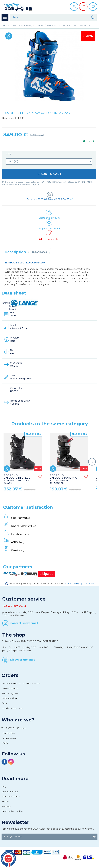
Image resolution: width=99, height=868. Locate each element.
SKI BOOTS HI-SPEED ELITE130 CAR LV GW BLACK (17, 479)
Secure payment (10, 693)
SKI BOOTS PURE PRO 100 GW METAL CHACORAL (64, 479)
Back (4, 703)
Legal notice (8, 733)
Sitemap (6, 806)
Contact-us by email (24, 623)
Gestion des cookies (12, 811)
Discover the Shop (23, 660)
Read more (15, 778)
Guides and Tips (10, 792)
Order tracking (9, 698)
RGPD (5, 743)
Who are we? (18, 720)
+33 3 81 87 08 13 (14, 606)
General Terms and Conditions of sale (21, 683)
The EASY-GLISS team (14, 728)
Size (9, 154)
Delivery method (10, 688)
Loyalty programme (12, 708)
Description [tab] (15, 252)
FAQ (4, 787)
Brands (5, 801)
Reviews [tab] (39, 252)
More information (11, 796)
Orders (10, 675)
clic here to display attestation (79, 584)
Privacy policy (9, 738)
